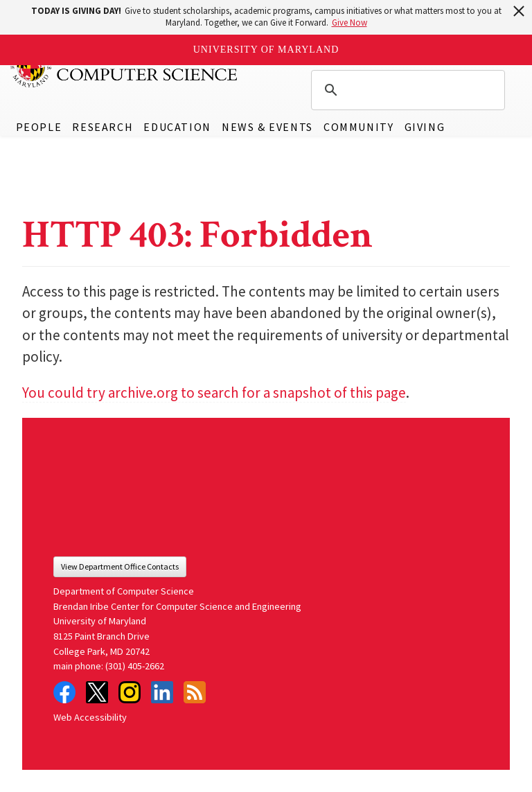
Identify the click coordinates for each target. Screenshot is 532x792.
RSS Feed (195, 692)
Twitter (97, 692)
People (39, 127)
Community (358, 127)
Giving (425, 127)
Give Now (349, 23)
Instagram (130, 692)
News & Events (267, 127)
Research (103, 127)
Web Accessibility (90, 717)
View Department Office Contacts (120, 566)
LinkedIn (162, 692)
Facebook (64, 692)
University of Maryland (266, 50)
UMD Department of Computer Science (125, 67)
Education (177, 127)
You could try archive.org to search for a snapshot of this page (214, 393)
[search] (406, 90)
